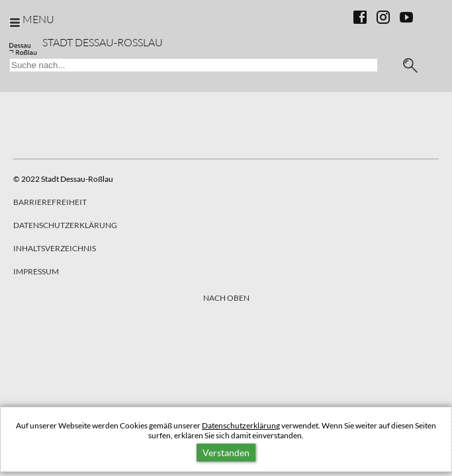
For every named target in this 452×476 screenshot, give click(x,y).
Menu (38, 19)
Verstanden (226, 453)
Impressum (36, 271)
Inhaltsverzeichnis (55, 248)
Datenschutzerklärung (241, 425)
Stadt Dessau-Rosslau (103, 42)
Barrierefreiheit (50, 202)
